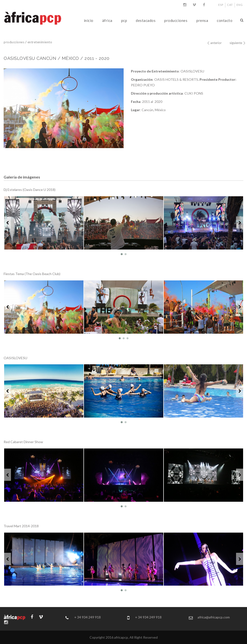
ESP (221, 5)
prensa (202, 20)
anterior (216, 43)
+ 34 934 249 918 (87, 617)
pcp (124, 20)
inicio (89, 20)
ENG (240, 5)
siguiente (236, 43)
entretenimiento (40, 42)
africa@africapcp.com (214, 617)
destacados (146, 20)
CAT (230, 5)
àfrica (107, 20)
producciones (176, 20)
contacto (225, 20)
